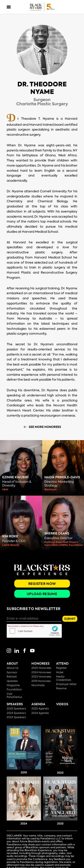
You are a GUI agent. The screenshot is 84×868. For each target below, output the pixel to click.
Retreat (12, 677)
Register (61, 668)
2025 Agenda (40, 709)
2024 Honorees (41, 672)
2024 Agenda (40, 713)
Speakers (15, 704)
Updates (12, 681)
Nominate (38, 685)
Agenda (38, 704)
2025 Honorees (41, 668)
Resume (61, 688)
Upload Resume (42, 594)
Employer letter (66, 684)
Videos (62, 704)
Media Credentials (64, 678)
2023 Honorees (41, 677)
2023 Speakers (16, 717)
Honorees (40, 664)
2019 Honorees (41, 681)
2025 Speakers (16, 709)
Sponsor (12, 672)
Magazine (13, 685)
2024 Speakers (16, 713)
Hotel (60, 672)
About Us (12, 668)
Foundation (14, 689)
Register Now (42, 584)
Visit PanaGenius (14, 695)
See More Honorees (45, 427)
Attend (62, 664)
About (12, 664)
